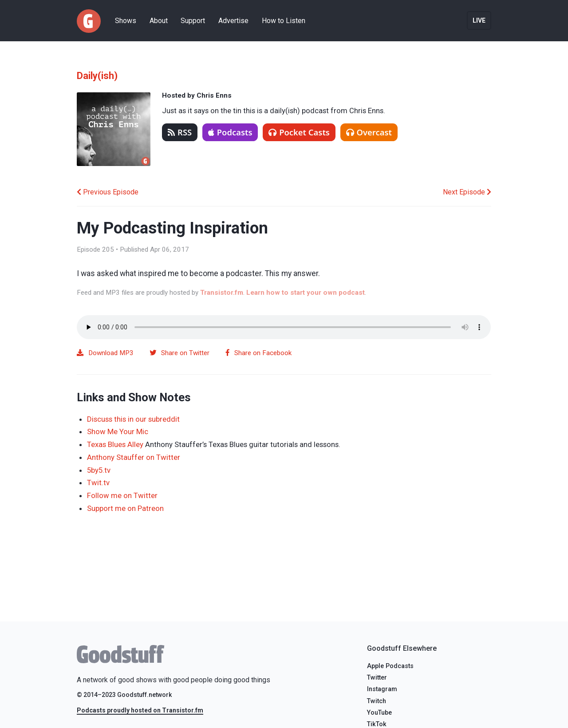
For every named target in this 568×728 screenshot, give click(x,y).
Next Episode (467, 192)
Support (193, 21)
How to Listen (284, 21)
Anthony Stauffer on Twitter (134, 457)
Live (479, 20)
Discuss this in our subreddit (133, 419)
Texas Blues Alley (115, 444)
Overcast (369, 132)
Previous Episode (108, 192)
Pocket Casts (299, 132)
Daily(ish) (97, 76)
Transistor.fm (222, 293)
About (159, 21)
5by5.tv (99, 470)
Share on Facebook (259, 353)
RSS (180, 132)
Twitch (377, 701)
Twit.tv (98, 483)
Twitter (377, 678)
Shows (126, 21)
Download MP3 (105, 353)
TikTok (377, 724)
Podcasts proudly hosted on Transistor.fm (140, 710)
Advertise (233, 21)
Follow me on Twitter (122, 495)
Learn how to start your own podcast (306, 293)
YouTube (379, 713)
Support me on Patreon (125, 508)
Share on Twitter (179, 353)
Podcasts (230, 132)
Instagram (382, 689)
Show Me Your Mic (118, 431)
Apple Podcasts (390, 666)
